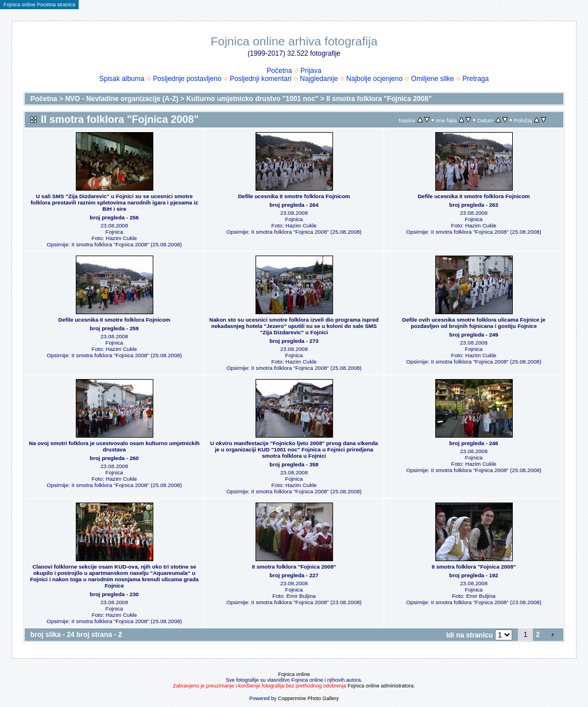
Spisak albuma (122, 79)
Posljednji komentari (260, 79)
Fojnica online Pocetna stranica (39, 5)
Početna (279, 71)
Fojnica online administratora (380, 686)
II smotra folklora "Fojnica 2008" (379, 99)
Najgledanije (319, 79)
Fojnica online (294, 674)
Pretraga (475, 79)
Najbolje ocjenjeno (374, 79)
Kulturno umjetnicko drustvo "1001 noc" (252, 99)
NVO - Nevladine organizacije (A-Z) (121, 99)
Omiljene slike (433, 79)
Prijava (311, 71)
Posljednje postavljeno (187, 79)
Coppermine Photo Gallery (308, 698)
